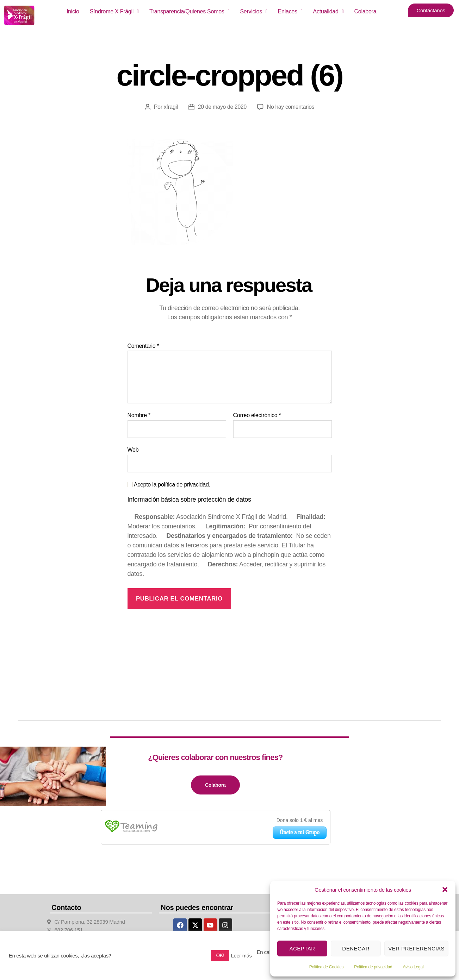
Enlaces (290, 11)
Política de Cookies (327, 967)
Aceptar (302, 948)
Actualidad (328, 11)
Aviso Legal (413, 967)
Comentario (143, 346)
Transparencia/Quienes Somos (190, 11)
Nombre (139, 415)
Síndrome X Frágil (114, 11)
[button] (445, 890)
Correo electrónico (257, 415)
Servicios (253, 11)
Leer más (241, 956)
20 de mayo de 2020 (222, 107)
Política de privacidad (373, 967)
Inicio (73, 11)
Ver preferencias (416, 948)
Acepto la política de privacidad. (169, 485)
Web (133, 450)
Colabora (365, 11)
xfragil (170, 107)
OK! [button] (220, 955)
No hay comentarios (291, 107)
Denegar (356, 948)
